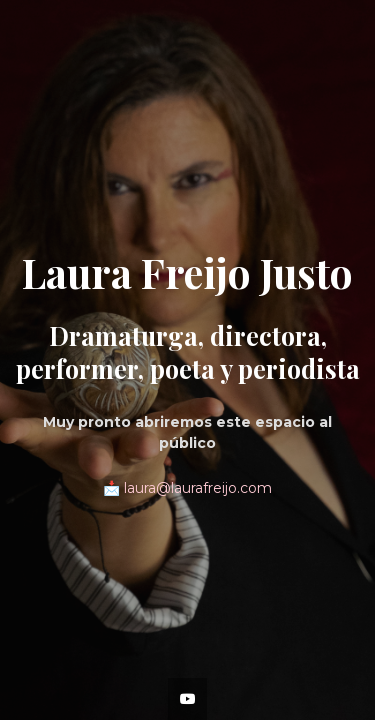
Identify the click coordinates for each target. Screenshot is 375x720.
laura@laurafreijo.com (198, 488)
